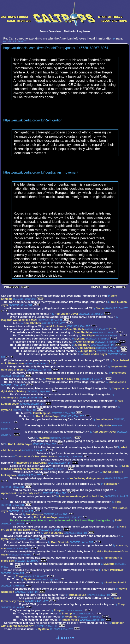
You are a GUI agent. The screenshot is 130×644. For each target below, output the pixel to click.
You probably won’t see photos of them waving (40, 332)
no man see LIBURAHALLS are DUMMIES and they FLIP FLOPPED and (55, 582)
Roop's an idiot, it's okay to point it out (41, 595)
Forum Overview (50, 31)
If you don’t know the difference (28, 542)
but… (16, 323)
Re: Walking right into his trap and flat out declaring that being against (55, 564)
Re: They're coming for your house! (36, 613)
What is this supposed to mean (27, 314)
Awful (32, 438)
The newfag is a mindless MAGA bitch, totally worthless (61, 425)
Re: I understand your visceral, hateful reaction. (40, 339)
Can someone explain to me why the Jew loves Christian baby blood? (48, 551)
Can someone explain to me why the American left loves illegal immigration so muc (54, 296)
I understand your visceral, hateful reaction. (35, 329)
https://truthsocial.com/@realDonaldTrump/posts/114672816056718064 (56, 48)
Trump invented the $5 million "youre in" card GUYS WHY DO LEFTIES (49, 570)
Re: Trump (14, 579)
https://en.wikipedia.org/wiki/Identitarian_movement (41, 172)
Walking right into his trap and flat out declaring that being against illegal (54, 558)
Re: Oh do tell (22, 517)
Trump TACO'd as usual (19, 629)
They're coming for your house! (30, 610)
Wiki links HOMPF (24, 533)
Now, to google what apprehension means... (38, 478)
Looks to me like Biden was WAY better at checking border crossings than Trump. (62, 466)
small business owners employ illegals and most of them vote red (46, 308)
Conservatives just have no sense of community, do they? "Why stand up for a (54, 623)
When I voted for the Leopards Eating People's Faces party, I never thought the (60, 317)
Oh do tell (16, 514)
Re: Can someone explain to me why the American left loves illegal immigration (55, 382)
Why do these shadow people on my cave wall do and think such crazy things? (54, 360)
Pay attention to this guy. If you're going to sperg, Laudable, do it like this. (78, 441)
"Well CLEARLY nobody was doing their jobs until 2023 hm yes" (54, 472)
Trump (8, 576)
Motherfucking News (77, 31)
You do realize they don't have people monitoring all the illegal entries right (61, 490)
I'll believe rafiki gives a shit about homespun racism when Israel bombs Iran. (63, 527)
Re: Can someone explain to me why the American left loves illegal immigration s (56, 302)
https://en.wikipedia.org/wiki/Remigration (33, 120)
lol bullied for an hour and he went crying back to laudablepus (74, 447)
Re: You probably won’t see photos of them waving (46, 335)
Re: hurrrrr (23, 413)
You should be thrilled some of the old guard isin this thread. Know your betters (64, 589)
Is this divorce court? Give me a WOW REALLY (55, 432)
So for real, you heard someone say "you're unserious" (57, 419)
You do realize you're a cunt (34, 496)
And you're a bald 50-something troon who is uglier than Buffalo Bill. (63, 598)
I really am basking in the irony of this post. (41, 342)
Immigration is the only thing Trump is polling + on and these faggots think (55, 366)
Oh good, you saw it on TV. (21, 379)
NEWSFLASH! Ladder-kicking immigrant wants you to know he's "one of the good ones (60, 536)
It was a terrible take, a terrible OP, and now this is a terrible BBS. (55, 484)
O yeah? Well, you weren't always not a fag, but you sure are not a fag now (67, 604)
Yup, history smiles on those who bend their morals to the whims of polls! (57, 373)
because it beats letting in (20, 326)
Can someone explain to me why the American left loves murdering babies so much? (58, 545)
